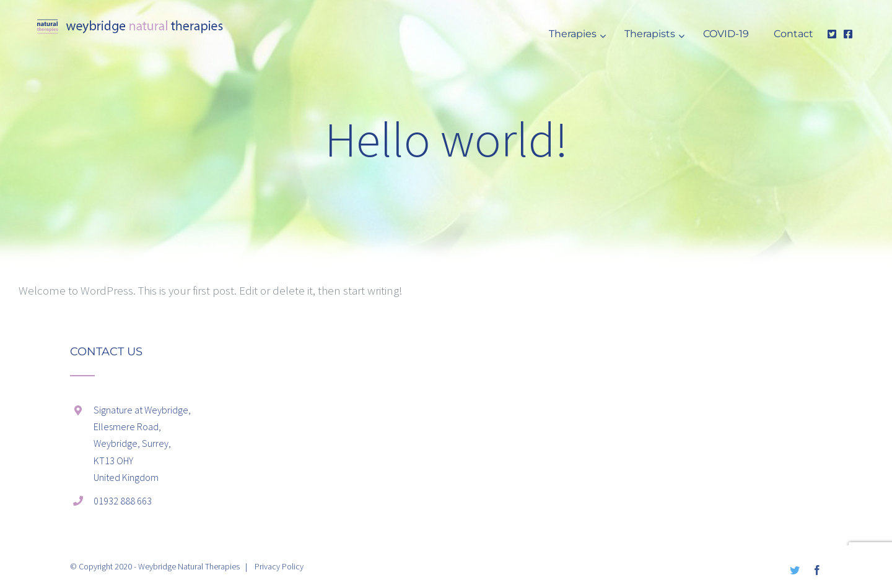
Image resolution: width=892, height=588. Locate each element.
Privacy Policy (279, 566)
